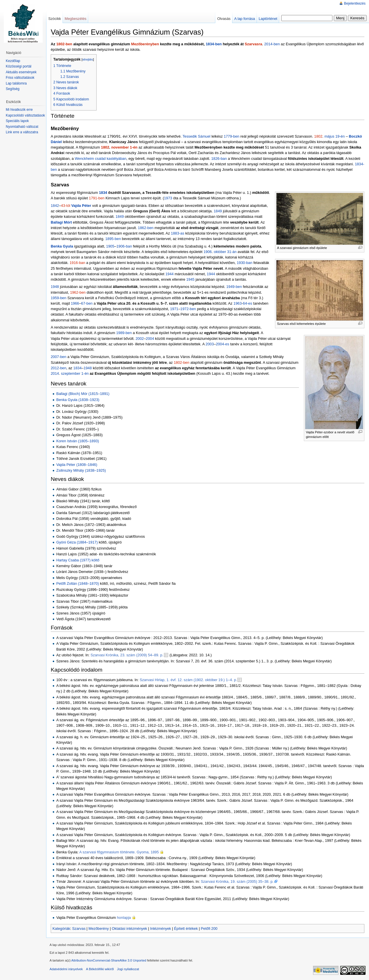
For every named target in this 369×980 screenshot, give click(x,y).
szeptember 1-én (75, 373)
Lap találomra (16, 83)
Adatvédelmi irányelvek (66, 969)
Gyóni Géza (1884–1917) (77, 542)
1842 (55, 206)
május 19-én (334, 136)
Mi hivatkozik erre (19, 110)
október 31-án (225, 252)
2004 (150, 339)
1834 (103, 193)
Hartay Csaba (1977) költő (78, 560)
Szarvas (79, 929)
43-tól (66, 206)
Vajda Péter (81, 206)
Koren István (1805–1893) (78, 441)
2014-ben (272, 44)
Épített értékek (186, 929)
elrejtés (88, 59)
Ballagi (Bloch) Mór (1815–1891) (83, 394)
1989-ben (124, 333)
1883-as (178, 233)
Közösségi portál (19, 66)
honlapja (124, 918)
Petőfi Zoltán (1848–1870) (78, 583)
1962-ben (78, 292)
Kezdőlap (13, 61)
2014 (55, 373)
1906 (208, 252)
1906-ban (124, 246)
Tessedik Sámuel (196, 136)
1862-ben (146, 228)
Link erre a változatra (22, 132)
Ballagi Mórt (61, 222)
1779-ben (231, 136)
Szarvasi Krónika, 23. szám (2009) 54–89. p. (127, 655)
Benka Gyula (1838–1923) (78, 400)
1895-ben (113, 239)
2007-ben (59, 357)
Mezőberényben (145, 44)
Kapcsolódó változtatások (25, 115)
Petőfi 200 (209, 929)
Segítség (13, 89)
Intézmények (161, 929)
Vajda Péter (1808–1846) (77, 465)
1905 (110, 246)
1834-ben (214, 44)
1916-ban (77, 263)
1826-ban (219, 159)
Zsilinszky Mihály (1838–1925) (81, 470)
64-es (248, 303)
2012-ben (59, 368)
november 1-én (124, 147)
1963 (238, 303)
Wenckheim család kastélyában (100, 159)
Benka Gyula (62, 246)
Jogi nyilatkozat (128, 969)
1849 (218, 211)
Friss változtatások (20, 78)
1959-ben (59, 298)
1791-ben (97, 198)
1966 (75, 303)
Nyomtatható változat (22, 127)
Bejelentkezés (355, 3)
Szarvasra (253, 44)
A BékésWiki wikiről (100, 969)
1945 (190, 279)
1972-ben (188, 309)
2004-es (223, 344)
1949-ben (234, 287)
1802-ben (64, 44)
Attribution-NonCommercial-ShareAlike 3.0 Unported (109, 960)
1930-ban (244, 263)
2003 (210, 344)
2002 (140, 339)
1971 (174, 309)
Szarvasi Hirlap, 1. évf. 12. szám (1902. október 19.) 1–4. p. (188, 680)
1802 (318, 136)
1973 (168, 198)
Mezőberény (99, 929)
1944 (170, 274)
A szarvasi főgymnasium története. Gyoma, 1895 (119, 852)
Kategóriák (61, 929)
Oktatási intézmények (129, 929)
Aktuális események (21, 72)
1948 (55, 287)
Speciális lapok (17, 121)
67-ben (87, 303)
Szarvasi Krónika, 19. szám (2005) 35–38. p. (237, 881)
